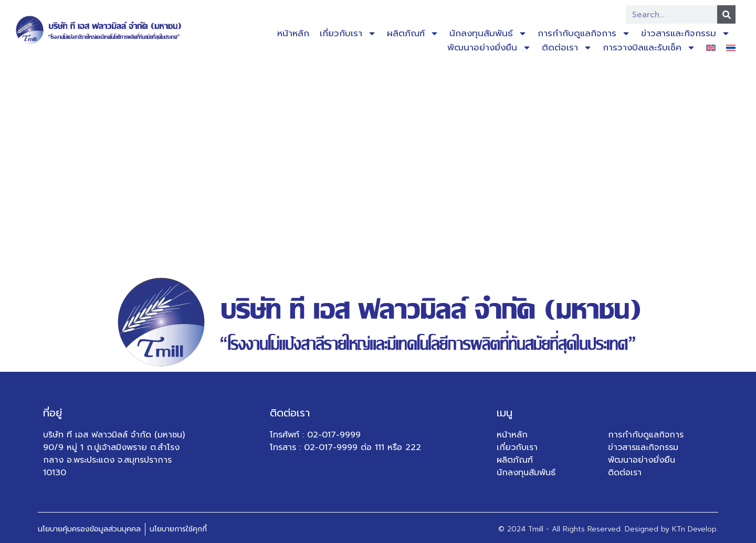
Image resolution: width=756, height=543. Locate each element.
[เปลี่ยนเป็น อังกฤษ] (711, 48)
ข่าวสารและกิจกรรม (686, 33)
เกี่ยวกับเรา (348, 33)
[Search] (726, 14)
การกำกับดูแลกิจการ (584, 33)
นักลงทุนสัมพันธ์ (488, 33)
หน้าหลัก (293, 33)
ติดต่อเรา (567, 48)
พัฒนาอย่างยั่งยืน (489, 48)
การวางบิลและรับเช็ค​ (649, 48)
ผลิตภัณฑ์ (413, 33)
